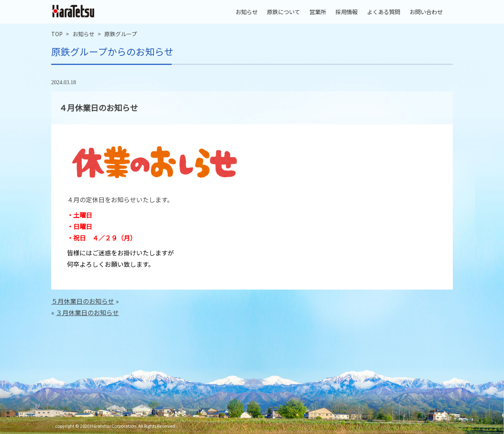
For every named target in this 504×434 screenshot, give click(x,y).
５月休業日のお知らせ (83, 301)
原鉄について (283, 12)
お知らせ (246, 12)
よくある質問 (384, 12)
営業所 (318, 12)
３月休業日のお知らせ (87, 312)
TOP (57, 34)
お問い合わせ (426, 12)
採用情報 (346, 12)
